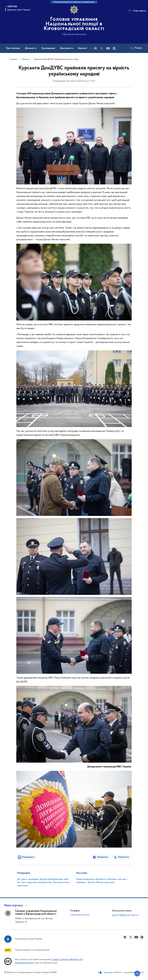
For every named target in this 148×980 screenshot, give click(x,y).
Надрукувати (28, 857)
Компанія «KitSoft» (113, 972)
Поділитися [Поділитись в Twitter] (123, 857)
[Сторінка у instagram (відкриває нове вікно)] (114, 48)
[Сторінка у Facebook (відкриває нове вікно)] (96, 48)
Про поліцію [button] (13, 48)
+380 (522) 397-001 (80, 915)
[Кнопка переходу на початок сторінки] (137, 974)
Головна (13, 59)
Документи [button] (67, 48)
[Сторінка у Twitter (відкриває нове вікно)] (102, 48)
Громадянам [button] (48, 48)
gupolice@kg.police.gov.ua (125, 915)
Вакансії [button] (83, 48)
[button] (16, 906)
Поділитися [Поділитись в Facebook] (102, 857)
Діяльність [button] (31, 48)
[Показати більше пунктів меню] (92, 48)
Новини (26, 59)
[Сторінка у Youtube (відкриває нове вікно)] (108, 48)
